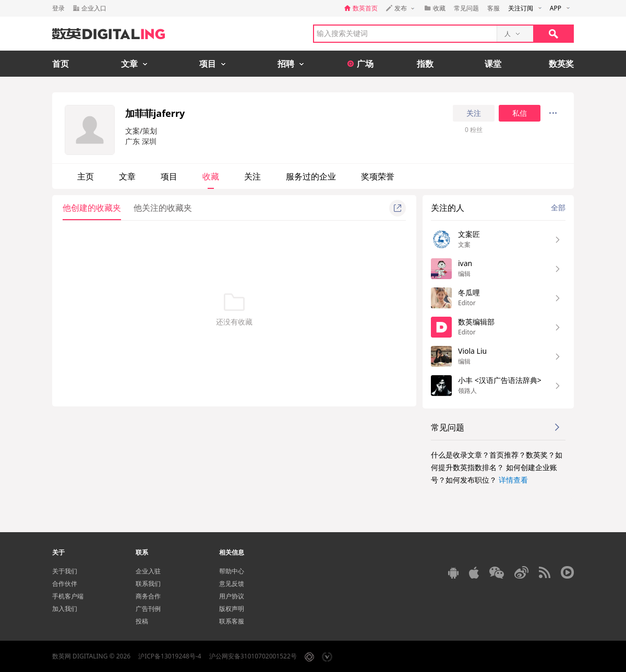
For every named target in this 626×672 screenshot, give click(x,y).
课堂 (493, 64)
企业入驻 (148, 571)
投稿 (142, 621)
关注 (474, 113)
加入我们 (65, 609)
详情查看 (513, 480)
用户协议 (232, 596)
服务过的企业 (311, 176)
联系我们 (148, 584)
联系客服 (232, 621)
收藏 (211, 176)
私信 (520, 113)
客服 (493, 8)
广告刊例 (148, 609)
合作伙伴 (65, 584)
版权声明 (232, 609)
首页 (61, 64)
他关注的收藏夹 (163, 208)
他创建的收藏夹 (92, 208)
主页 (86, 176)
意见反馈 (232, 584)
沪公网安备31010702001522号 (253, 656)
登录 (58, 8)
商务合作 (148, 596)
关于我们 (65, 571)
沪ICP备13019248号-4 (170, 656)
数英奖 (561, 64)
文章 (127, 176)
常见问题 (466, 8)
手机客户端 (68, 596)
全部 (558, 207)
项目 (169, 176)
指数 (425, 64)
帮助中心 (232, 571)
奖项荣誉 (378, 176)
